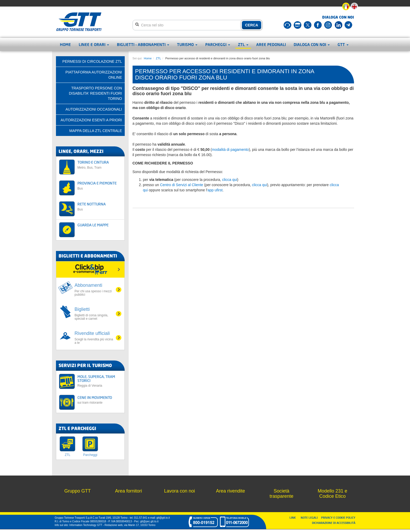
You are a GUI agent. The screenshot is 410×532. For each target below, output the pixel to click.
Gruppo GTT (78, 491)
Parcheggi (218, 44)
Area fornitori (129, 491)
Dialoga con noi (312, 44)
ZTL (243, 44)
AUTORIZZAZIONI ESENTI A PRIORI (91, 120)
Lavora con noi (179, 491)
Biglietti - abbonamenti (143, 44)
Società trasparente (281, 494)
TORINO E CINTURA (99, 165)
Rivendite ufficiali (94, 338)
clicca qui (230, 180)
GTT (343, 44)
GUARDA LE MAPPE (93, 225)
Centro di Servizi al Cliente (182, 185)
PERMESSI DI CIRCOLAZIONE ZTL (92, 61)
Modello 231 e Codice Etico (332, 494)
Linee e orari (94, 44)
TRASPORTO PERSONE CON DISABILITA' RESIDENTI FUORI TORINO (95, 93)
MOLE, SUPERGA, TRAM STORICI (99, 381)
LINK (294, 517)
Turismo (187, 44)
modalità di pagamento (230, 150)
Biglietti (94, 314)
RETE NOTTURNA (99, 206)
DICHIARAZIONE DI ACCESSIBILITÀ (334, 523)
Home (65, 44)
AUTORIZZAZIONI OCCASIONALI (94, 109)
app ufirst (215, 190)
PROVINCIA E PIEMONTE (99, 185)
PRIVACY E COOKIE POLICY (338, 517)
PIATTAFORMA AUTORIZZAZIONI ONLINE (94, 75)
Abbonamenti (94, 290)
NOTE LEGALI (310, 517)
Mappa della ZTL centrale (96, 131)
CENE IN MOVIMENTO (99, 400)
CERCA (252, 25)
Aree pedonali (271, 44)
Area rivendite (230, 491)
